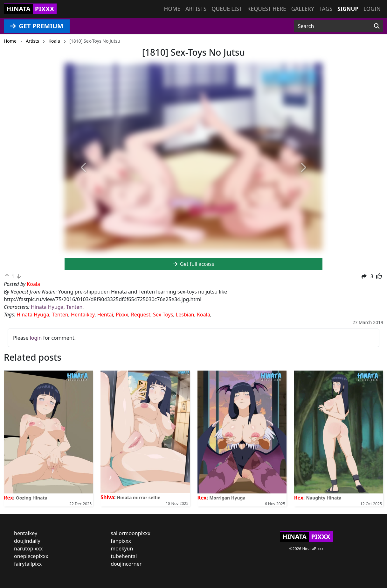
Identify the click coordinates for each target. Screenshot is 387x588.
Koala (204, 315)
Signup (348, 9)
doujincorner (126, 564)
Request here (267, 9)
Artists (196, 9)
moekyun (122, 549)
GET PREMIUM (37, 26)
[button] (84, 168)
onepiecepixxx (31, 556)
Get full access (193, 264)
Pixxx (122, 315)
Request (141, 315)
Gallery (303, 9)
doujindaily (27, 541)
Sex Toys (163, 315)
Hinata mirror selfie (139, 497)
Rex (8, 498)
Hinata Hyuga (47, 307)
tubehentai (124, 556)
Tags (326, 9)
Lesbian (185, 315)
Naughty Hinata (324, 498)
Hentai (105, 315)
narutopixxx (28, 549)
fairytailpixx (28, 564)
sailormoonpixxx (131, 533)
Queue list (227, 9)
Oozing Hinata (32, 498)
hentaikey (26, 533)
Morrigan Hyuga (227, 498)
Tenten (74, 307)
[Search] (377, 26)
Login (372, 9)
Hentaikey (83, 315)
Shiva (107, 497)
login (36, 338)
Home (172, 9)
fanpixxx (121, 541)
